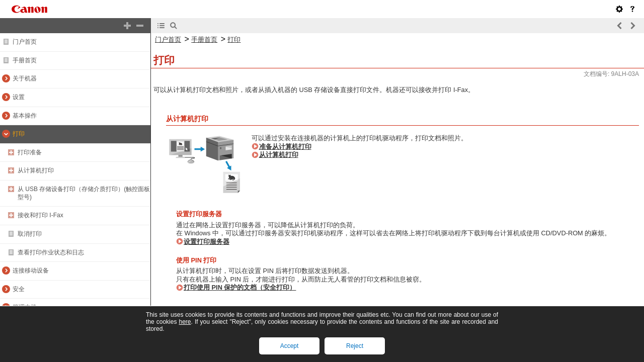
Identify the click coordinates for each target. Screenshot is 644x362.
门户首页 (25, 42)
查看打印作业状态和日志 (51, 252)
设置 (19, 97)
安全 (19, 289)
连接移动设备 (31, 270)
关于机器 (25, 78)
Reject (355, 346)
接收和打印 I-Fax (41, 215)
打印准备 (30, 152)
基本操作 (25, 116)
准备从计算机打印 (285, 147)
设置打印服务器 (207, 242)
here (185, 322)
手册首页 (25, 60)
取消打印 (30, 234)
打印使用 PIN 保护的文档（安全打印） (240, 287)
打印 (19, 134)
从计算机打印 (36, 170)
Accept (290, 346)
